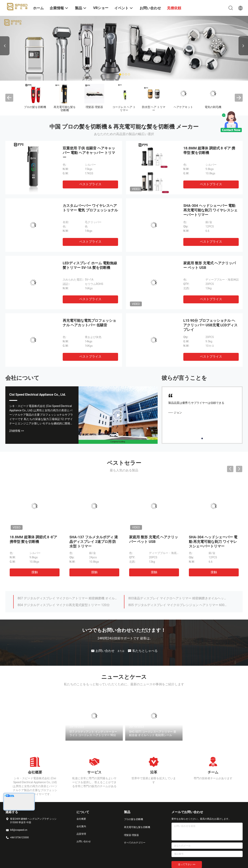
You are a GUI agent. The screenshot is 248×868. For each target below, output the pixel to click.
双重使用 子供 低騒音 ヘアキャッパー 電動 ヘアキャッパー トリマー (89, 153)
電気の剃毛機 (213, 107)
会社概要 (81, 819)
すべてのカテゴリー (135, 843)
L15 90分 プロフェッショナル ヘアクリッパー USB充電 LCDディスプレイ (210, 325)
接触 (35, 572)
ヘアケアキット (183, 107)
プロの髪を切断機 (35, 107)
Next (243, 46)
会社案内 (81, 826)
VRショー (101, 8)
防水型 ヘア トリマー (154, 109)
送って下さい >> (187, 864)
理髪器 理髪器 (94, 107)
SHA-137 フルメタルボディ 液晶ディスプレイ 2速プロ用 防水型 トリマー (94, 542)
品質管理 (81, 834)
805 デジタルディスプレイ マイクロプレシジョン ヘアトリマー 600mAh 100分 (178, 605)
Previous (5, 46)
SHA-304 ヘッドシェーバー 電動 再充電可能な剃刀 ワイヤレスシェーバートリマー (210, 210)
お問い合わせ (84, 841)
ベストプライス (90, 184)
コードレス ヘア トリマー (124, 109)
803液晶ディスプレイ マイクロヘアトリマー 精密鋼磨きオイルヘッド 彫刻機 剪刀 (178, 598)
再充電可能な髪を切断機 (65, 109)
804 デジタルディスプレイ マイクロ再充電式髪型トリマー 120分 (64, 605)
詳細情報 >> (17, 431)
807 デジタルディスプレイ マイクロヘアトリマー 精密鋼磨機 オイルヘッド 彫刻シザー (67, 598)
